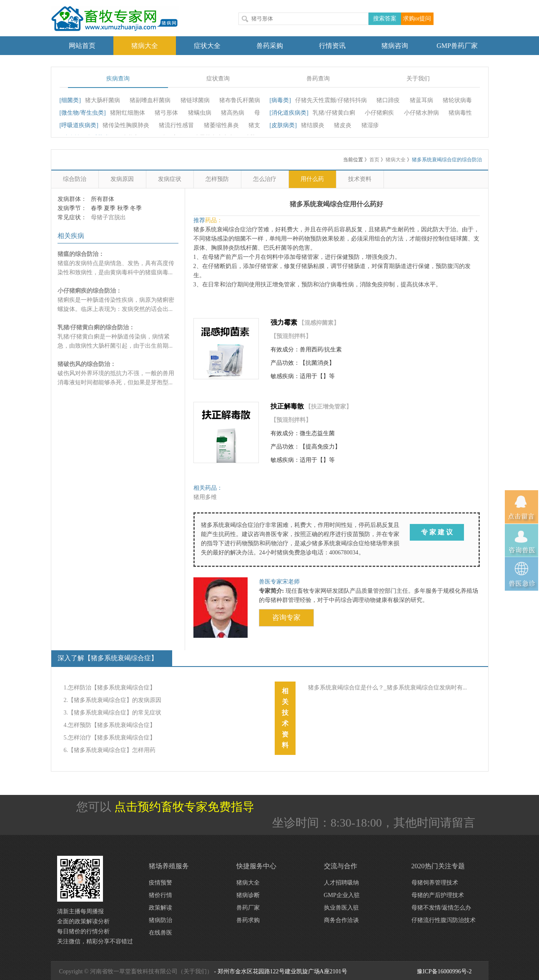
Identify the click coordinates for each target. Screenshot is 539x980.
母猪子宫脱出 (108, 217)
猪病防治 (160, 920)
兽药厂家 (248, 908)
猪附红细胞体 (128, 113)
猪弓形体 (166, 113)
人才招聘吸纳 (341, 883)
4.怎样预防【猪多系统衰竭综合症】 (110, 725)
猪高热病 (233, 113)
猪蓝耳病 (421, 100)
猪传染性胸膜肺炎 (126, 125)
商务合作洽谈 (341, 920)
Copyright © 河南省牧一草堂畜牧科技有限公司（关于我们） (136, 971)
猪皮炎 (343, 125)
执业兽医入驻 (341, 908)
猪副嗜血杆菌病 (150, 100)
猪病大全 (145, 46)
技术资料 (360, 179)
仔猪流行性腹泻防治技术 (444, 920)
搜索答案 (385, 19)
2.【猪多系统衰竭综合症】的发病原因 (113, 700)
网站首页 (82, 46)
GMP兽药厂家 (457, 46)
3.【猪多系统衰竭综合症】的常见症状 (113, 713)
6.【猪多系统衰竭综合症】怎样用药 (110, 750)
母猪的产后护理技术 (438, 895)
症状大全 (207, 46)
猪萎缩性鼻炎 (221, 125)
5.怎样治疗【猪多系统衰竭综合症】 (110, 738)
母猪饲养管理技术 (435, 883)
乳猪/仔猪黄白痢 (334, 113)
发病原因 (122, 179)
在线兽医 (160, 933)
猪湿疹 (370, 125)
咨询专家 (286, 618)
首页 (374, 160)
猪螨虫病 (200, 113)
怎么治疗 (265, 179)
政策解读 (160, 908)
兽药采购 (270, 46)
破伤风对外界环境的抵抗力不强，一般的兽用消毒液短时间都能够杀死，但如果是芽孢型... (116, 373)
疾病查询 (118, 79)
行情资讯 (332, 46)
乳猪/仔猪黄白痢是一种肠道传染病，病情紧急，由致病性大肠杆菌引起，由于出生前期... (115, 337)
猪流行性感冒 (176, 125)
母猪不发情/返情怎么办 (441, 908)
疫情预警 (160, 883)
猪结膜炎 (313, 125)
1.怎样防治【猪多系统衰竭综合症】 (110, 688)
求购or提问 (417, 19)
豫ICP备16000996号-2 (444, 971)
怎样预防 (217, 179)
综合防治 (75, 179)
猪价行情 (160, 895)
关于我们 (418, 79)
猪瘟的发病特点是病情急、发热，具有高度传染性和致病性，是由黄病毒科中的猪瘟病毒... (116, 263)
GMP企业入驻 (342, 895)
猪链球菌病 (195, 100)
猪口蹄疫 (388, 100)
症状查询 (218, 79)
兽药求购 (248, 920)
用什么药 (312, 179)
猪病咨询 (395, 46)
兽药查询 (318, 79)
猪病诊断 (248, 895)
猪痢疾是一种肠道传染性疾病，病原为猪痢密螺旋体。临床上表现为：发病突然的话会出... (116, 300)
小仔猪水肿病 (421, 113)
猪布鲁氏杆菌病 (240, 100)
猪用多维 (205, 497)
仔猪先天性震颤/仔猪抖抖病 (331, 100)
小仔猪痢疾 (379, 113)
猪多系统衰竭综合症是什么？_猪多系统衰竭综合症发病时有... (388, 688)
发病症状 (170, 179)
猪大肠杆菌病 (103, 100)
